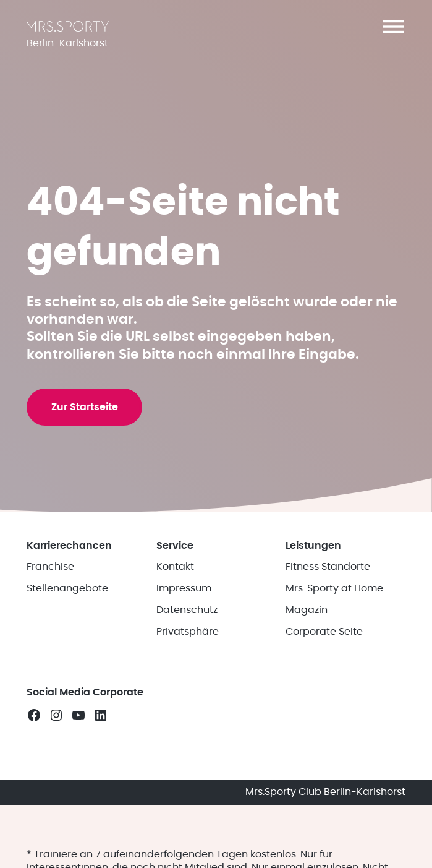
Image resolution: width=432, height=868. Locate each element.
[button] (393, 27)
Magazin (307, 674)
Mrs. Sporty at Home (334, 653)
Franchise (50, 631)
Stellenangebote (67, 653)
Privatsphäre (188, 695)
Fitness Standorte (328, 631)
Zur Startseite (87, 455)
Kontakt (175, 631)
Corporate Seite (324, 695)
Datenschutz (187, 674)
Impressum (184, 653)
